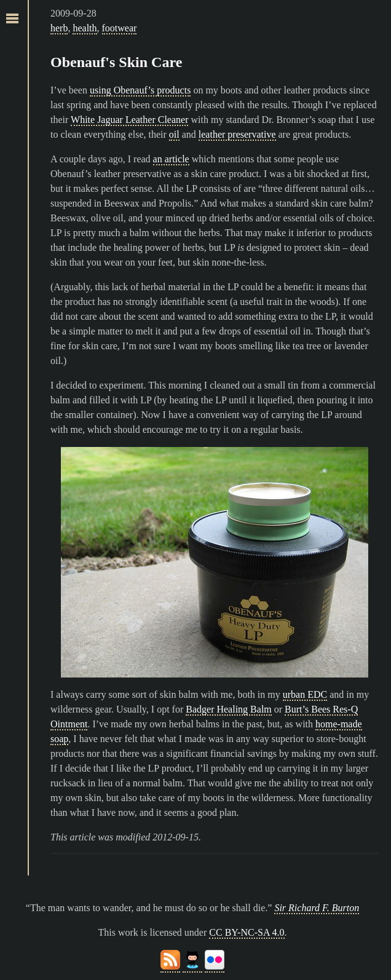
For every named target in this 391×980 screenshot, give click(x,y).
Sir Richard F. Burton (317, 908)
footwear (120, 28)
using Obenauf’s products (140, 90)
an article (171, 159)
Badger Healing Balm (229, 709)
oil (174, 134)
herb (59, 28)
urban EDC (305, 694)
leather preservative (237, 134)
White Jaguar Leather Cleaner (129, 120)
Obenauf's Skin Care (116, 62)
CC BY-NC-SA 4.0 (247, 932)
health (85, 28)
